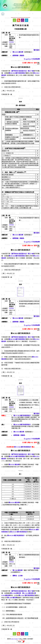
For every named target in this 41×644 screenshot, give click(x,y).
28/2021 (12, 42)
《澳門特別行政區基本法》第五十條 (22, 71)
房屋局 (22, 56)
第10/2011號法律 (18, 52)
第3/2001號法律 (17, 570)
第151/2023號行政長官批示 (22, 416)
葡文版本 (37, 50)
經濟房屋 (15, 56)
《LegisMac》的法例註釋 (31, 59)
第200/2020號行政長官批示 (17, 73)
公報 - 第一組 (6, 33)
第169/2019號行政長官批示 (22, 425)
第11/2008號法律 (15, 593)
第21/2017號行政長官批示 (27, 595)
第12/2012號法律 (28, 593)
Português (35, 2)
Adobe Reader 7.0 (15, 639)
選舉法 (15, 576)
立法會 (20, 576)
